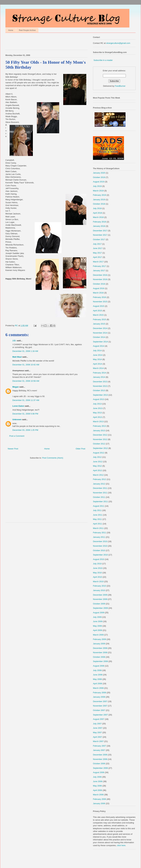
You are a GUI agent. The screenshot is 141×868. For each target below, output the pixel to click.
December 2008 (100, 648)
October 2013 (99, 390)
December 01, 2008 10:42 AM (26, 365)
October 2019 (99, 177)
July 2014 (97, 351)
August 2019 (99, 182)
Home (11, 30)
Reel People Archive (27, 30)
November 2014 (100, 333)
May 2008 (97, 679)
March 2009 (98, 635)
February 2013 (100, 426)
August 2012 (99, 453)
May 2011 (97, 519)
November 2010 (100, 546)
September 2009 (100, 608)
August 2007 (99, 719)
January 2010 (99, 590)
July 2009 (97, 617)
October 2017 (99, 239)
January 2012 (99, 484)
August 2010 (99, 559)
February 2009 (100, 639)
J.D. (14, 341)
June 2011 (98, 515)
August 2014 (99, 346)
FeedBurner (120, 86)
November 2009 (100, 599)
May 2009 (97, 626)
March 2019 (98, 191)
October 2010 (99, 550)
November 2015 (100, 302)
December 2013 (100, 382)
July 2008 (97, 670)
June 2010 (98, 568)
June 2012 (98, 462)
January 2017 (99, 271)
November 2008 (100, 652)
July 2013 (97, 404)
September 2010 (100, 555)
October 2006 (99, 764)
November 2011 (100, 493)
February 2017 (100, 266)
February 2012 (100, 479)
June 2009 (98, 621)
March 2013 (98, 421)
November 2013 (100, 386)
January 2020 (99, 173)
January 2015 (99, 324)
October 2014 (99, 337)
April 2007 (98, 737)
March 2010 (98, 581)
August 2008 (99, 666)
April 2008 (98, 684)
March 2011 (98, 528)
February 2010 (100, 586)
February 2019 (100, 195)
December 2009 (100, 595)
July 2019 (97, 186)
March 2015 (98, 315)
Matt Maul (17, 357)
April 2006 (98, 790)
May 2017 (97, 253)
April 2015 (98, 311)
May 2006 (97, 786)
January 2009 (99, 644)
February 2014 (100, 373)
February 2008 (100, 693)
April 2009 (98, 630)
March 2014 (98, 368)
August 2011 (99, 506)
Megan (16, 387)
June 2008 (98, 675)
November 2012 (100, 439)
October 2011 (99, 497)
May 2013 (97, 413)
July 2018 (97, 208)
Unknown (17, 419)
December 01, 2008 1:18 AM (25, 351)
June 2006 (98, 781)
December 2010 (100, 541)
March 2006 (98, 795)
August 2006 (99, 772)
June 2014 (98, 355)
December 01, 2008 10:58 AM (26, 381)
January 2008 (99, 697)
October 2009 (99, 604)
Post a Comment (17, 436)
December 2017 (100, 231)
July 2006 (97, 777)
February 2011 (100, 533)
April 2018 (98, 213)
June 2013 (98, 408)
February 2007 (100, 746)
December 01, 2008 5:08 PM (25, 414)
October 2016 (99, 284)
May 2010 (97, 573)
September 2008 (100, 661)
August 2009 (99, 613)
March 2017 (98, 262)
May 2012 (97, 466)
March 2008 (98, 688)
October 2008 (99, 657)
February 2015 (100, 319)
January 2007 (99, 750)
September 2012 (100, 448)
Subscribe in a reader (103, 60)
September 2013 (100, 395)
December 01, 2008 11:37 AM (26, 400)
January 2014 (99, 377)
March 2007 (98, 741)
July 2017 (97, 244)
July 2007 (97, 724)
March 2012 (98, 475)
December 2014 (100, 328)
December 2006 (100, 755)
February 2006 (100, 799)
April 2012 (98, 470)
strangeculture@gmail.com (118, 43)
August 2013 (99, 399)
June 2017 (98, 248)
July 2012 (97, 457)
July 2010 (97, 564)
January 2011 (99, 537)
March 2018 (98, 217)
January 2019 (99, 200)
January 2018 (99, 226)
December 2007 (100, 701)
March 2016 (98, 293)
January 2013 (99, 431)
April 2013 (98, 417)
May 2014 (97, 359)
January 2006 (99, 803)
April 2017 (98, 257)
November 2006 (100, 759)
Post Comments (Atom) (53, 458)
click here (121, 845)
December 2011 (100, 488)
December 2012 (100, 435)
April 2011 (98, 524)
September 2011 (100, 501)
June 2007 (98, 728)
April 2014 (98, 364)
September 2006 (100, 768)
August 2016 (99, 288)
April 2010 (98, 577)
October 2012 (99, 444)
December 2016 (100, 275)
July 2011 (97, 510)
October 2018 (99, 204)
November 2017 (100, 235)
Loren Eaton (18, 406)
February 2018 (100, 222)
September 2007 (100, 715)
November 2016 (100, 279)
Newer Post (13, 449)
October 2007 (99, 710)
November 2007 (100, 706)
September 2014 (100, 342)
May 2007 (97, 732)
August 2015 (99, 306)
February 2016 (100, 297)
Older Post (80, 449)
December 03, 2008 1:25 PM (25, 430)
